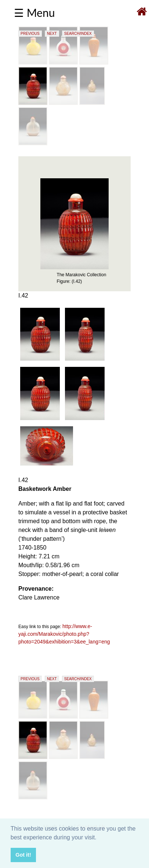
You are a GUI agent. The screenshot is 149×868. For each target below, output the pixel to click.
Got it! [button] (23, 855)
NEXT (52, 34)
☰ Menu (34, 12)
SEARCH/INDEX (78, 34)
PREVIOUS (30, 34)
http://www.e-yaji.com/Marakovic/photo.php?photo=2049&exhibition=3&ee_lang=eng (64, 634)
